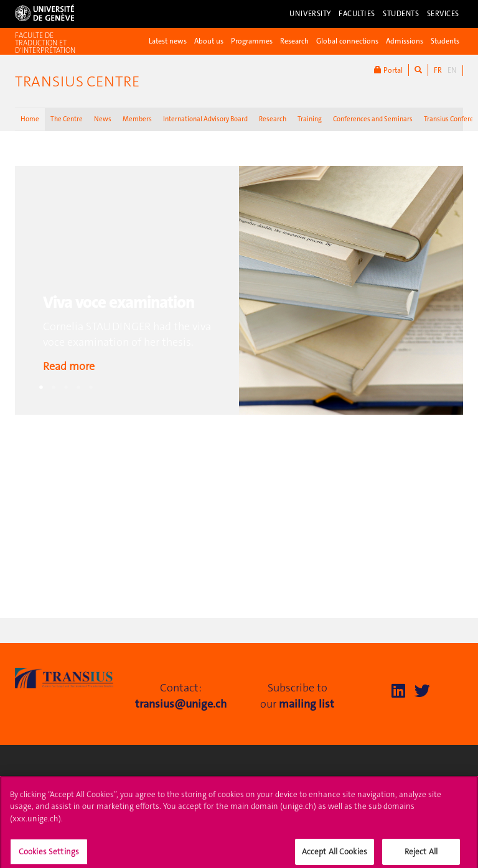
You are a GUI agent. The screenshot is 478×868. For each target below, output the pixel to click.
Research (294, 41)
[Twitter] (422, 691)
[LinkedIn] (398, 691)
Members (137, 119)
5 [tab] (91, 387)
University (310, 14)
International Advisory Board (205, 119)
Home (30, 119)
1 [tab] (41, 387)
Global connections (347, 41)
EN (452, 70)
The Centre (67, 119)
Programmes (252, 41)
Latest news (168, 41)
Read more (69, 366)
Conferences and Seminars (373, 119)
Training (310, 119)
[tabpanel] (239, 290)
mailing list (307, 704)
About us (209, 41)
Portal (388, 70)
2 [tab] (54, 387)
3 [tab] (66, 387)
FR (438, 70)
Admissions (405, 41)
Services (443, 14)
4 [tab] (78, 387)
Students (401, 14)
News (103, 119)
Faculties (357, 14)
